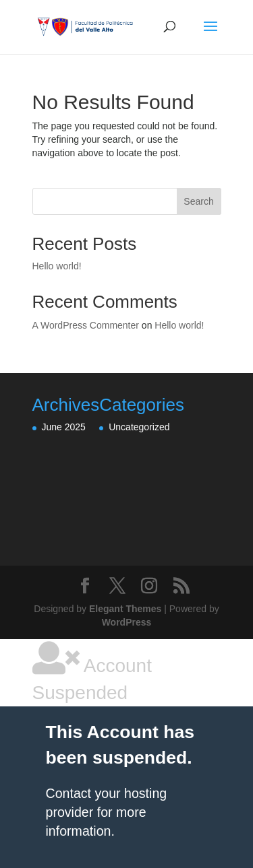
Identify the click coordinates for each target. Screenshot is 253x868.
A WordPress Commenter (86, 325)
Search (198, 201)
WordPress (127, 622)
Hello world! (57, 266)
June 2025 (64, 427)
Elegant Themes (125, 609)
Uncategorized (139, 427)
